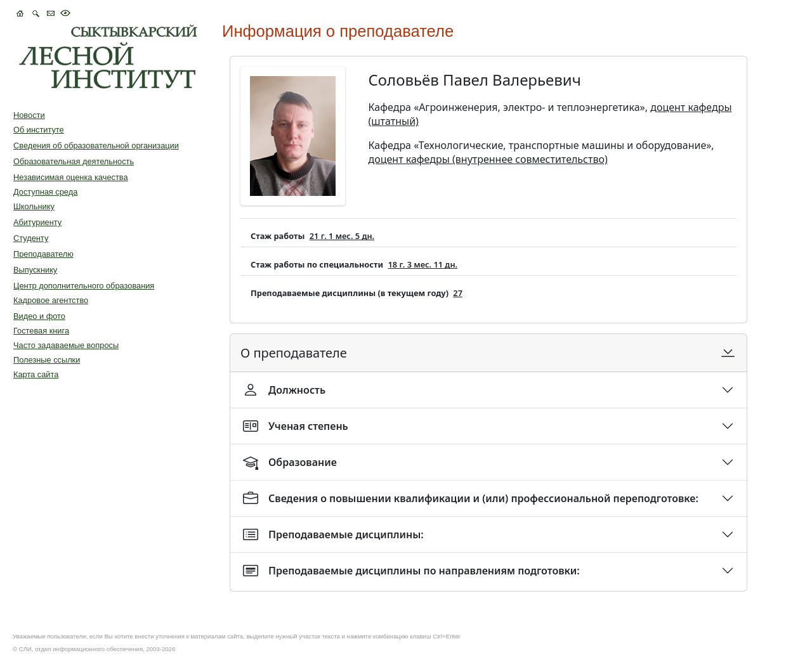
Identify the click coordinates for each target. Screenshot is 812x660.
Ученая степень (296, 426)
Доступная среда (45, 192)
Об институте (39, 130)
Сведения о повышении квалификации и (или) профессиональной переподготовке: (471, 498)
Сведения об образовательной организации (96, 146)
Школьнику (34, 206)
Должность (284, 390)
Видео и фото (39, 316)
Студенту (31, 238)
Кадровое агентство (51, 300)
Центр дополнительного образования (84, 286)
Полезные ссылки (47, 360)
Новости (29, 115)
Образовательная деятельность (74, 161)
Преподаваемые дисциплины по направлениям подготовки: (411, 571)
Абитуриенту (37, 222)
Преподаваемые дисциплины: (333, 534)
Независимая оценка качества (71, 177)
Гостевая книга (41, 331)
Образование (290, 462)
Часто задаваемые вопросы (66, 345)
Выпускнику (35, 270)
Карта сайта (36, 374)
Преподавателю (43, 254)
